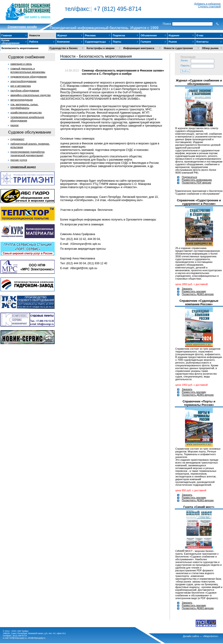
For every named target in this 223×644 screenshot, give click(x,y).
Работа (34, 42)
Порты (117, 42)
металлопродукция (22, 100)
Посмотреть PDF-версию (196, 183)
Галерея (146, 42)
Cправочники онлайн (22, 27)
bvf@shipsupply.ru (18, 638)
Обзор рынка (210, 48)
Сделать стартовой (209, 6)
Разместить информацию (197, 180)
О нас (200, 35)
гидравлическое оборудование (29, 77)
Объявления (149, 35)
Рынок (173, 42)
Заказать (187, 289)
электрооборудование (24, 81)
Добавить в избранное (207, 4)
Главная (7, 35)
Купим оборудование (11, 42)
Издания (174, 35)
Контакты (202, 42)
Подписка (119, 35)
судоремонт (17, 139)
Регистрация (188, 57)
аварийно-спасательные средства (30, 95)
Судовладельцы (95, 42)
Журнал (62, 35)
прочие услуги (19, 160)
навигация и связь (21, 64)
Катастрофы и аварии (101, 48)
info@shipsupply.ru (37, 638)
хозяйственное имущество (26, 112)
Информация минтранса (139, 48)
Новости (35, 35)
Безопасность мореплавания (20, 48)
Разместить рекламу (194, 291)
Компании (63, 42)
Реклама (90, 35)
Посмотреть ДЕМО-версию (198, 294)
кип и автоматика (21, 86)
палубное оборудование (25, 90)
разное (14, 125)
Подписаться (189, 177)
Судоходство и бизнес (64, 48)
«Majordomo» (211, 636)
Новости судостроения (178, 48)
